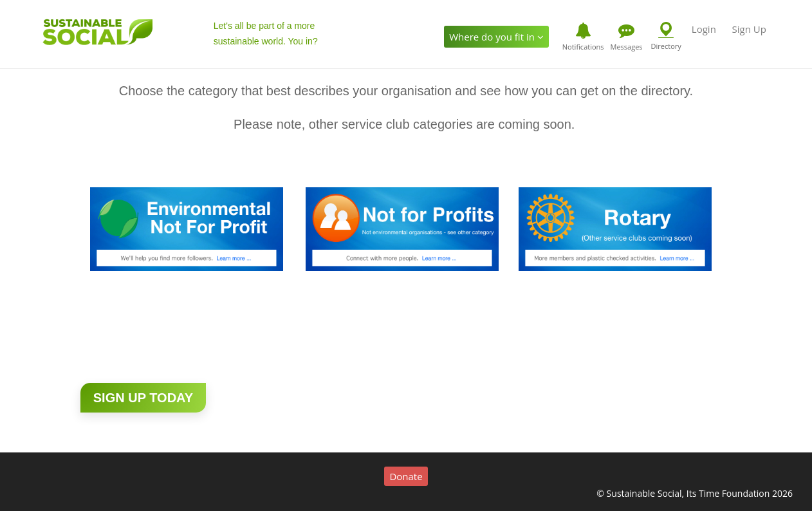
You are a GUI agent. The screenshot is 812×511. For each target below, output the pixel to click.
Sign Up (749, 29)
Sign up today (143, 398)
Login (704, 29)
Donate (406, 476)
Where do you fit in (496, 37)
